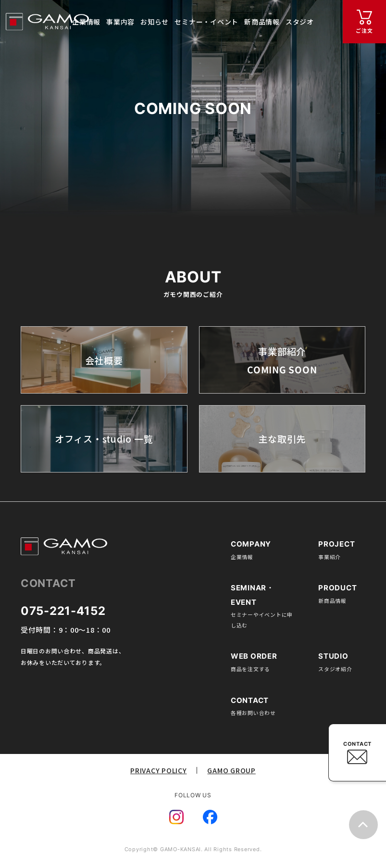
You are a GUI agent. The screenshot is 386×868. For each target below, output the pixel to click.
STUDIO (333, 656)
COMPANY (251, 544)
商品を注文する (250, 669)
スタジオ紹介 (335, 669)
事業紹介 (330, 557)
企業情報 (242, 557)
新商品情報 (332, 600)
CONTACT (357, 744)
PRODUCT (337, 588)
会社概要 (104, 360)
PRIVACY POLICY (158, 770)
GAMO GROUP (231, 770)
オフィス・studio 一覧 (104, 439)
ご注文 (364, 30)
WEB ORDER (254, 656)
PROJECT (336, 544)
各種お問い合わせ (253, 713)
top (363, 825)
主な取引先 (282, 439)
